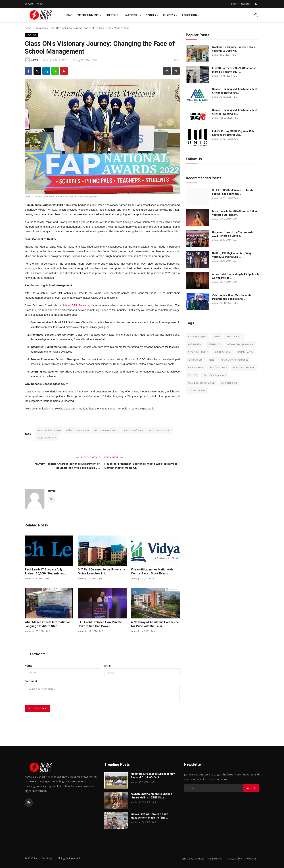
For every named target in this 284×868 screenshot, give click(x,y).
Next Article (114, 457)
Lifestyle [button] (113, 15)
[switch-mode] (257, 4)
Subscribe (251, 788)
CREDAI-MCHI (214, 344)
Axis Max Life (195, 360)
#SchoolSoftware (134, 430)
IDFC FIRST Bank (223, 352)
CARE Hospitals (229, 383)
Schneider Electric (198, 352)
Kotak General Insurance (234, 360)
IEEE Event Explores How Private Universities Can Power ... (100, 624)
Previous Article (88, 457)
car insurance (196, 367)
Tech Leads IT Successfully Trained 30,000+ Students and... (46, 571)
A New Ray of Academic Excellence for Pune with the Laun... (155, 624)
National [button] (133, 15)
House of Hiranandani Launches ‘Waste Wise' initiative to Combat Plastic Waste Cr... (141, 466)
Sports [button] (152, 15)
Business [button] (170, 15)
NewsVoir (251, 858)
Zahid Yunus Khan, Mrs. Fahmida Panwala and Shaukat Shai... (232, 297)
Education (40, 28)
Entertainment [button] (89, 15)
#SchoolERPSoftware (49, 430)
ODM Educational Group (201, 383)
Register (246, 4)
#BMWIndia (194, 344)
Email (108, 666)
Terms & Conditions (188, 858)
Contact (29, 4)
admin (52, 491)
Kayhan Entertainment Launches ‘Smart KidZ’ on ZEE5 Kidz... (151, 796)
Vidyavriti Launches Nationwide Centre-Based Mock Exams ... (152, 571)
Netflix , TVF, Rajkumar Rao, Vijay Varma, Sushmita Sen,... (232, 255)
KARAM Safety (245, 352)
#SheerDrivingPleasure (240, 344)
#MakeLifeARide (197, 390)
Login (234, 4)
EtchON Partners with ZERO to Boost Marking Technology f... (234, 70)
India (212, 360)
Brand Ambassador (244, 367)
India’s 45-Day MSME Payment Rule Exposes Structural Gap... (233, 133)
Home (68, 15)
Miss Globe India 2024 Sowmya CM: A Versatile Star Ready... (234, 213)
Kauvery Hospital (198, 336)
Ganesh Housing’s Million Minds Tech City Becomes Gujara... (235, 91)
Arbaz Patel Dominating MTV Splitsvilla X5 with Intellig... (236, 276)
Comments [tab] (38, 654)
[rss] (29, 803)
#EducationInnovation (106, 430)
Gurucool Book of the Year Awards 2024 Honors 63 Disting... (233, 234)
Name (28, 666)
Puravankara (234, 336)
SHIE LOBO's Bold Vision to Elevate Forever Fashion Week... (233, 192)
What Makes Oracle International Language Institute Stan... (47, 624)
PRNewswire (212, 858)
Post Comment (37, 708)
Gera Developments (215, 375)
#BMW (217, 336)
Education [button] (191, 15)
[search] (256, 15)
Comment (31, 681)
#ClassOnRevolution (78, 430)
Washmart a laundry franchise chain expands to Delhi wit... (234, 49)
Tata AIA (193, 375)
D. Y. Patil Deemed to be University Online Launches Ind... (101, 571)
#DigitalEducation (47, 438)
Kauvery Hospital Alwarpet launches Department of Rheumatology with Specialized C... (67, 466)
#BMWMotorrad (218, 367)
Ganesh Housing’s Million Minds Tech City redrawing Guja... (235, 112)
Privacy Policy (233, 858)
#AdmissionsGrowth (160, 430)
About (40, 4)
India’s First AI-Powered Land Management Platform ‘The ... (150, 816)
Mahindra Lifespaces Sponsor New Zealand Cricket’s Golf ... (153, 776)
